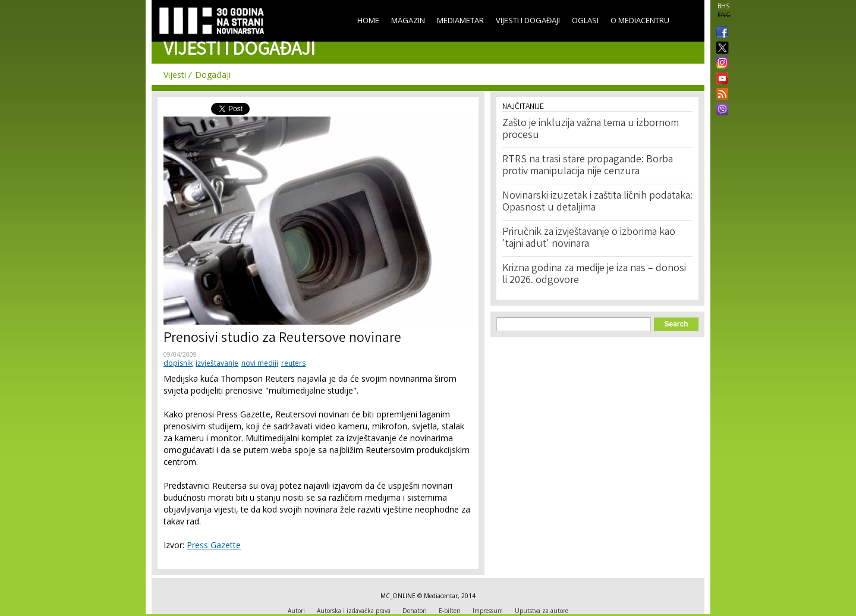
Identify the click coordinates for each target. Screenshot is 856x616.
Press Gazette (214, 545)
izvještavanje (217, 363)
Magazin (408, 20)
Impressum (488, 611)
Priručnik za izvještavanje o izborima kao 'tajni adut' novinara (589, 238)
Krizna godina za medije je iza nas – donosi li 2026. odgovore (594, 275)
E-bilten (450, 611)
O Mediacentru (640, 20)
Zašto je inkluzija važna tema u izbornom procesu (591, 130)
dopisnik (178, 363)
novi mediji (260, 363)
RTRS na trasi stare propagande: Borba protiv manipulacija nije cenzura (588, 166)
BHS (723, 6)
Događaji (213, 75)
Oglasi (585, 20)
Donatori (415, 611)
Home (368, 20)
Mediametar (460, 20)
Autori (296, 611)
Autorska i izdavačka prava (354, 611)
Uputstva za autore (542, 611)
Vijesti (175, 75)
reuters (293, 363)
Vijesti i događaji (528, 20)
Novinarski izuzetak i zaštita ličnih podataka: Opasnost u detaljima (597, 202)
